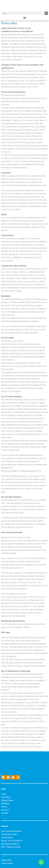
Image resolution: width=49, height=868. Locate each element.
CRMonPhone (7, 800)
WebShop (5, 803)
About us (5, 810)
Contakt (5, 813)
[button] (24, 18)
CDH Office (6, 797)
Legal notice (6, 860)
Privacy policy (7, 863)
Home (4, 794)
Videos (4, 807)
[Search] (46, 13)
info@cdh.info (7, 838)
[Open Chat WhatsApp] (41, 862)
